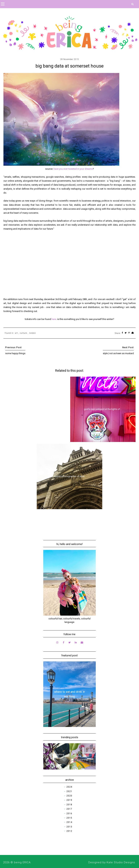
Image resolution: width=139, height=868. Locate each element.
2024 (69, 787)
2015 (69, 818)
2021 (69, 791)
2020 (69, 796)
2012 (69, 831)
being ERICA (22, 862)
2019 (69, 800)
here (54, 319)
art (16, 333)
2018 (69, 805)
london (32, 333)
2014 (69, 822)
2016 (69, 814)
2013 (69, 827)
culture (23, 333)
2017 (69, 809)
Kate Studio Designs (121, 862)
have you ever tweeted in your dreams (73, 169)
